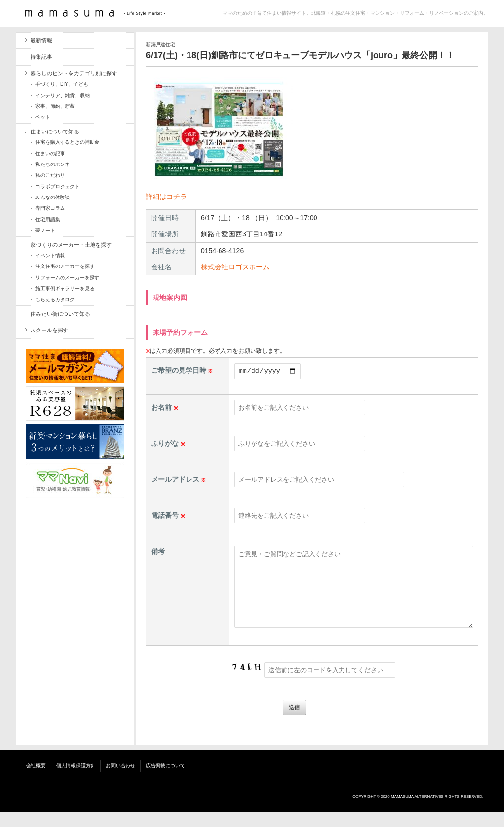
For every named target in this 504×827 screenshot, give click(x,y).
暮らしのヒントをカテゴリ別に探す (74, 73)
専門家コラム (50, 208)
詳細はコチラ (166, 197)
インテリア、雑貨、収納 (63, 95)
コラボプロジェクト (58, 186)
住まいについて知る (55, 132)
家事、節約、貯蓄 (55, 106)
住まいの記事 (50, 153)
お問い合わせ (121, 780)
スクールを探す (49, 330)
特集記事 (41, 57)
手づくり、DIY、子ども (62, 84)
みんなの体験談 (53, 197)
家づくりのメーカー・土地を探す (71, 245)
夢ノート (45, 230)
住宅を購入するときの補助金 (67, 142)
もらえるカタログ (55, 300)
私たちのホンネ (53, 164)
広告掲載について (165, 780)
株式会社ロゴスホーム (235, 267)
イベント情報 (50, 255)
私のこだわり (50, 175)
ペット (43, 117)
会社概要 (36, 780)
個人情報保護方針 (76, 780)
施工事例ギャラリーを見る (65, 288)
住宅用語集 (48, 219)
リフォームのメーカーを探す (67, 278)
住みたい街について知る (60, 314)
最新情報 (41, 40)
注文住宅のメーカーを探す (65, 266)
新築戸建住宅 (160, 45)
